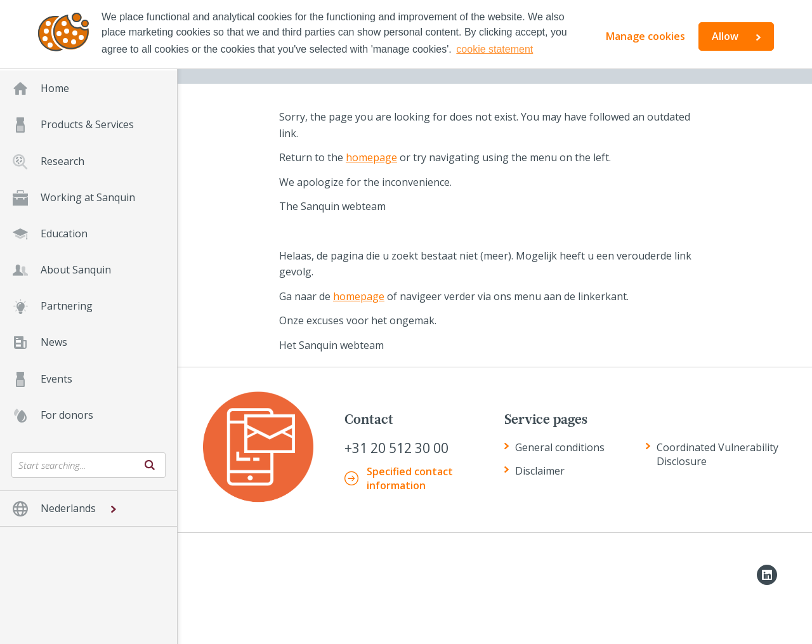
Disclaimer (540, 471)
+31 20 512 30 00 (396, 448)
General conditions (560, 447)
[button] (88, 509)
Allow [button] (725, 36)
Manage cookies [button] (645, 36)
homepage (371, 157)
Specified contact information (410, 478)
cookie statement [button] (494, 49)
